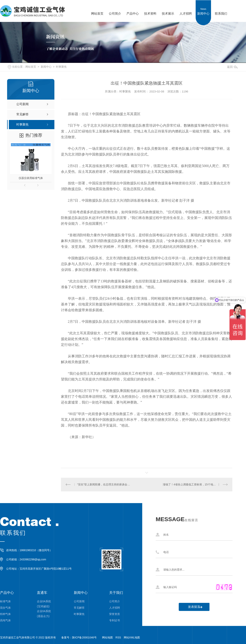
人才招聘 (186, 8)
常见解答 (79, 608)
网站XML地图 (132, 637)
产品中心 (133, 8)
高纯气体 (5, 620)
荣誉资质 (115, 614)
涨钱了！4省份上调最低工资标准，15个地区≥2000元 (194, 484)
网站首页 (97, 8)
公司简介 (115, 8)
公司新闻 (79, 601)
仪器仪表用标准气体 (31, 178)
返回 (232, 67)
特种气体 (5, 614)
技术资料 (150, 8)
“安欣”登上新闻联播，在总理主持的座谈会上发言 (104, 484)
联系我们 (221, 8)
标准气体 (5, 601)
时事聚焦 (61, 67)
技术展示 (168, 8)
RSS (118, 637)
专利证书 (115, 620)
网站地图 (107, 637)
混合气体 (5, 608)
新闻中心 (203, 8)
